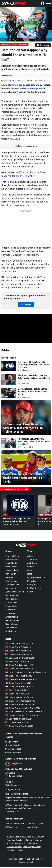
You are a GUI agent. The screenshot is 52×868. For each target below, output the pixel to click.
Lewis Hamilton (10, 85)
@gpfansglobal (13, 745)
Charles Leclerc (12, 560)
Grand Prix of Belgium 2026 (19, 683)
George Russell (12, 595)
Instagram (38, 840)
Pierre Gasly (11, 574)
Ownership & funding (32, 847)
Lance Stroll (10, 610)
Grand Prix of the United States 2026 (23, 708)
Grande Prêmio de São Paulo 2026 (22, 715)
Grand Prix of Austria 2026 (19, 676)
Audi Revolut (33, 563)
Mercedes (31, 581)
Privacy (20, 850)
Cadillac (31, 567)
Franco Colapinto (13, 570)
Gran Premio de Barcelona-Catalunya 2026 (26, 672)
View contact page (12, 811)
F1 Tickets (11, 850)
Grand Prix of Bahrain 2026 (19, 654)
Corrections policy (14, 847)
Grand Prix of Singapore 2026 (20, 705)
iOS (16, 843)
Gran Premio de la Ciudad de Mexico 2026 (25, 712)
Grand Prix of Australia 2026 (19, 644)
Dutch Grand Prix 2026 (17, 690)
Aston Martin (33, 560)
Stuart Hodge (7, 76)
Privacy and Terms (23, 837)
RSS (34, 837)
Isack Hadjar (11, 577)
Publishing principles (28, 843)
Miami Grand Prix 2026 (17, 662)
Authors (10, 837)
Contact (40, 837)
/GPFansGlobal (13, 752)
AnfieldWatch (33, 827)
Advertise (11, 840)
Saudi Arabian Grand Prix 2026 (20, 658)
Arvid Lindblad (12, 617)
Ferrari (30, 570)
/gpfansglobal (13, 742)
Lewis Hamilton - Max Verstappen (14, 45)
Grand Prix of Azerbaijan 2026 (20, 701)
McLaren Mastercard (36, 577)
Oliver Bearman (12, 599)
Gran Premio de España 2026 (20, 697)
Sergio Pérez (11, 631)
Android (10, 843)
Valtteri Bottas (12, 628)
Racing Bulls (33, 585)
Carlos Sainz (11, 588)
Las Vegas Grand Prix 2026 (19, 719)
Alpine (30, 556)
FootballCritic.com (35, 823)
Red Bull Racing (34, 588)
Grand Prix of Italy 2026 (17, 694)
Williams (31, 592)
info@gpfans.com (13, 789)
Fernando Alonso (13, 606)
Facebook (20, 840)
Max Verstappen (33, 88)
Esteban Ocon (11, 603)
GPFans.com (11, 827)
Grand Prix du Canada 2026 (19, 665)
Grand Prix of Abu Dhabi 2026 (20, 726)
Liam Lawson (11, 613)
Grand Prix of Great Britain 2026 (21, 679)
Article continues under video (26, 146)
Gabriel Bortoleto (13, 620)
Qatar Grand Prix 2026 (17, 722)
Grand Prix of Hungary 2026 (19, 687)
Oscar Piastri (11, 567)
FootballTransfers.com (15, 823)
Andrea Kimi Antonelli (15, 592)
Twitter (29, 840)
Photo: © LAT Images (10, 39)
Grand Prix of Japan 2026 (18, 651)
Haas (30, 574)
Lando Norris (11, 563)
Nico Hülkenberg (12, 624)
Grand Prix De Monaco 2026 (19, 669)
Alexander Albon (12, 585)
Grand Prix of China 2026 (18, 647)
